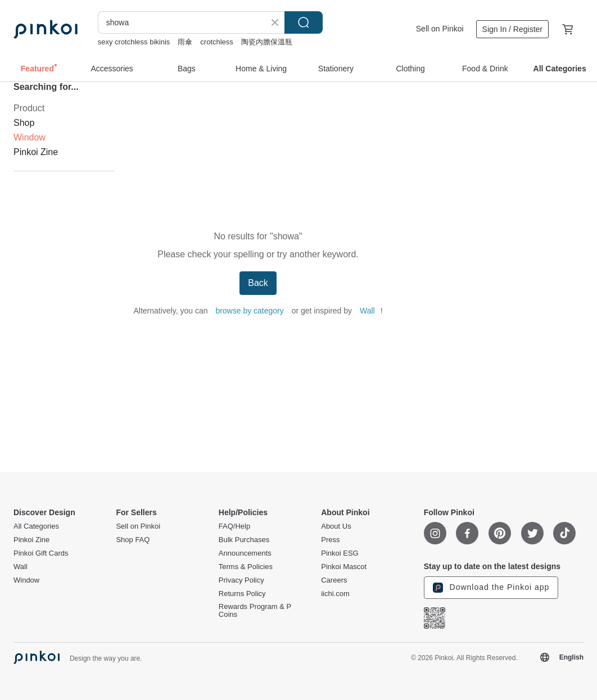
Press (330, 540)
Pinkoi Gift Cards (41, 553)
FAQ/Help (234, 526)
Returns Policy (242, 594)
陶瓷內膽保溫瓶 (267, 42)
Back (258, 283)
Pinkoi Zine (36, 152)
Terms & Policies (246, 567)
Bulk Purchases (244, 540)
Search (304, 22)
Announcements (245, 553)
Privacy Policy (241, 580)
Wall (367, 311)
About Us (336, 526)
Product (29, 108)
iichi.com (335, 594)
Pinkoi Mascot (344, 567)
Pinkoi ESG (340, 553)
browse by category (249, 311)
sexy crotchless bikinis (134, 42)
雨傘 (185, 42)
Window (26, 580)
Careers (334, 580)
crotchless (217, 42)
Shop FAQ (133, 540)
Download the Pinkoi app (491, 588)
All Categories (36, 526)
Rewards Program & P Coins (255, 611)
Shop (24, 123)
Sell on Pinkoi (440, 29)
